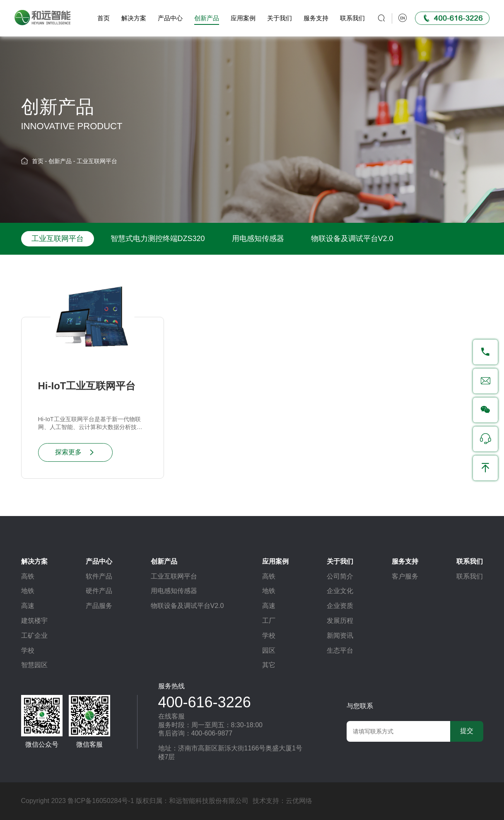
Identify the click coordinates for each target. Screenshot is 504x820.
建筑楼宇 (34, 621)
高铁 (28, 576)
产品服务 (99, 606)
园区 (269, 650)
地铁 (28, 591)
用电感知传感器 (258, 239)
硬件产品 (99, 591)
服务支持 (314, 18)
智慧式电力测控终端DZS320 (158, 239)
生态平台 (340, 650)
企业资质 (340, 606)
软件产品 (99, 576)
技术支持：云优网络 (282, 801)
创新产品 (205, 18)
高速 (28, 606)
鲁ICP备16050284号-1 (101, 801)
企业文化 (340, 591)
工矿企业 (34, 635)
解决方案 (132, 18)
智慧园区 (34, 665)
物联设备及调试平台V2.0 (352, 239)
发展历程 (340, 621)
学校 (28, 650)
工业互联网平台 (97, 161)
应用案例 (241, 18)
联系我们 (350, 18)
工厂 (269, 621)
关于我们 (277, 18)
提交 (467, 731)
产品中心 (168, 18)
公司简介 (340, 576)
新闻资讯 (340, 635)
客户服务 (405, 576)
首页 (101, 18)
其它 (269, 665)
